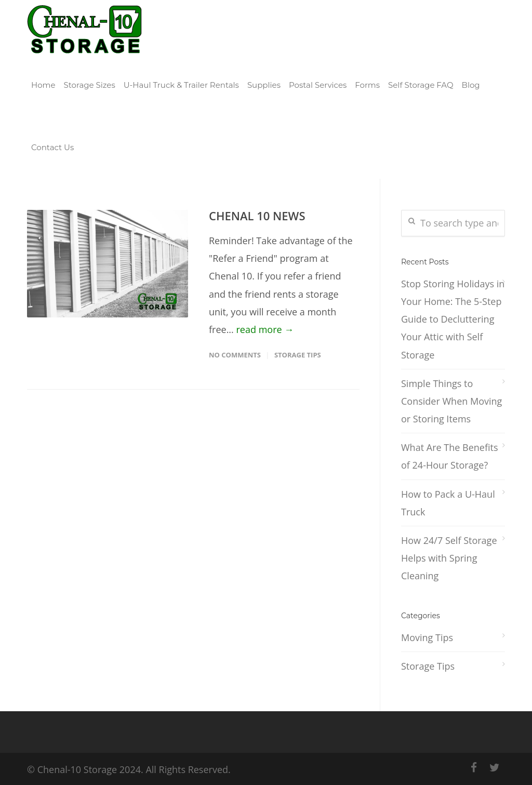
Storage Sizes (90, 85)
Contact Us (52, 147)
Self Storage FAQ (421, 85)
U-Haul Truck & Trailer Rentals (181, 85)
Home (43, 85)
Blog (471, 85)
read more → (265, 329)
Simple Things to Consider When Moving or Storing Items (451, 401)
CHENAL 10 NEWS (257, 216)
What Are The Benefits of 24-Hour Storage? (450, 456)
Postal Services (318, 85)
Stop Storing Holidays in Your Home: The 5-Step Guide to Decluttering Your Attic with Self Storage (453, 319)
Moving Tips (427, 637)
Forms (367, 85)
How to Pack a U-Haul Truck (448, 503)
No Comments (235, 355)
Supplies (264, 85)
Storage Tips (298, 355)
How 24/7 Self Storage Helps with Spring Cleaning (449, 558)
